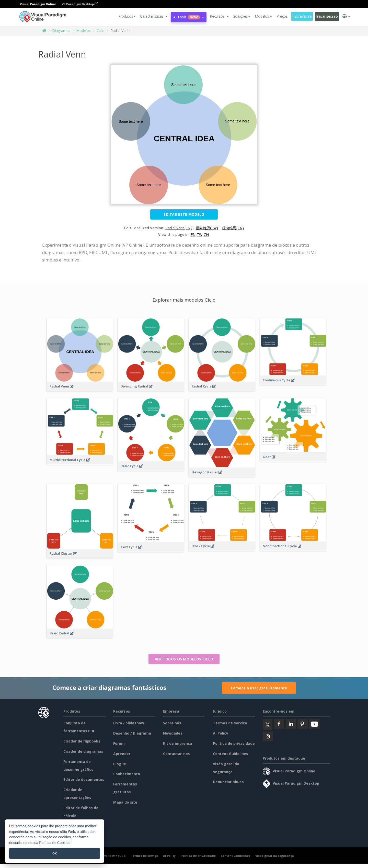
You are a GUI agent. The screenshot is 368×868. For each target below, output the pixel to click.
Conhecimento (127, 774)
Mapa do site (125, 802)
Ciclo (101, 31)
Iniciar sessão (327, 16)
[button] (154, 16)
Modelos (83, 31)
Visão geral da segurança (275, 856)
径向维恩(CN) (233, 228)
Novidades (173, 733)
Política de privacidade (234, 743)
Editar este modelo (184, 214)
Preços (282, 16)
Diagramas (61, 31)
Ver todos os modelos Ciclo (184, 659)
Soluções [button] (242, 16)
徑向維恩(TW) (207, 228)
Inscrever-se (302, 16)
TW (200, 235)
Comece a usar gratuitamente (259, 688)
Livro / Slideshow (129, 723)
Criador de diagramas (83, 751)
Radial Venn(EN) (179, 228)
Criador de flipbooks (82, 741)
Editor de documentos (84, 779)
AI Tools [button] (189, 17)
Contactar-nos (176, 754)
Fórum (119, 743)
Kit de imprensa (178, 743)
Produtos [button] (127, 16)
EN (193, 235)
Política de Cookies (55, 843)
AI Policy (221, 733)
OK (55, 853)
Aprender (122, 754)
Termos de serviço (230, 723)
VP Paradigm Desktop (80, 4)
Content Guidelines (231, 754)
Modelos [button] (263, 16)
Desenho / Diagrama (132, 733)
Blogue (120, 764)
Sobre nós (172, 723)
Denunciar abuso (228, 782)
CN (206, 235)
